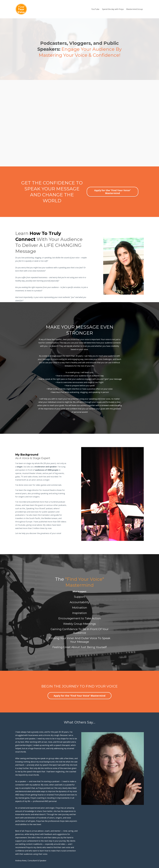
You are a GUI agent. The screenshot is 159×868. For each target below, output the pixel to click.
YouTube (95, 9)
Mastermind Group (134, 9)
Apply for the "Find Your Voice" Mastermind (113, 192)
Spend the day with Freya (113, 9)
